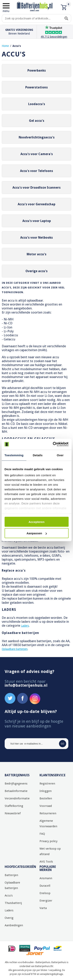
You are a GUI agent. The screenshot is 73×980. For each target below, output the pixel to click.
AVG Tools (46, 862)
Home (5, 46)
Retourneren (48, 813)
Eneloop (45, 893)
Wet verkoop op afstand (50, 851)
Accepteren (37, 522)
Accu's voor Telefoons (36, 171)
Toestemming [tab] (14, 455)
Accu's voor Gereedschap (36, 204)
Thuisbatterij (13, 903)
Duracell (45, 886)
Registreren (47, 784)
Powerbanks (37, 70)
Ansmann (46, 878)
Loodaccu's (37, 104)
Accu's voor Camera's (37, 154)
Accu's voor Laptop (37, 221)
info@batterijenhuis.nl (26, 685)
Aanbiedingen (14, 925)
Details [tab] (38, 455)
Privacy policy (48, 841)
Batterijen (11, 875)
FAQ (42, 834)
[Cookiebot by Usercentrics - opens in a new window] (52, 444)
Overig (9, 918)
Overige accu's (36, 271)
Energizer (46, 901)
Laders (25, 626)
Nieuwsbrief (13, 813)
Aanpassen (37, 533)
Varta (43, 908)
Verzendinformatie (17, 798)
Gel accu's (37, 121)
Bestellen (46, 798)
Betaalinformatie (16, 791)
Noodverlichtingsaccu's (37, 137)
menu (6, 7)
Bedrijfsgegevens (16, 784)
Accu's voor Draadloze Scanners (36, 188)
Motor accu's (36, 254)
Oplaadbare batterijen (15, 649)
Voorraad (46, 806)
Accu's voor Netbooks (36, 238)
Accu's (17, 46)
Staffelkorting (14, 806)
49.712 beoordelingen (54, 37)
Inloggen (46, 791)
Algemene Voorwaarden (48, 824)
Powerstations (36, 87)
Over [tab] (60, 455)
